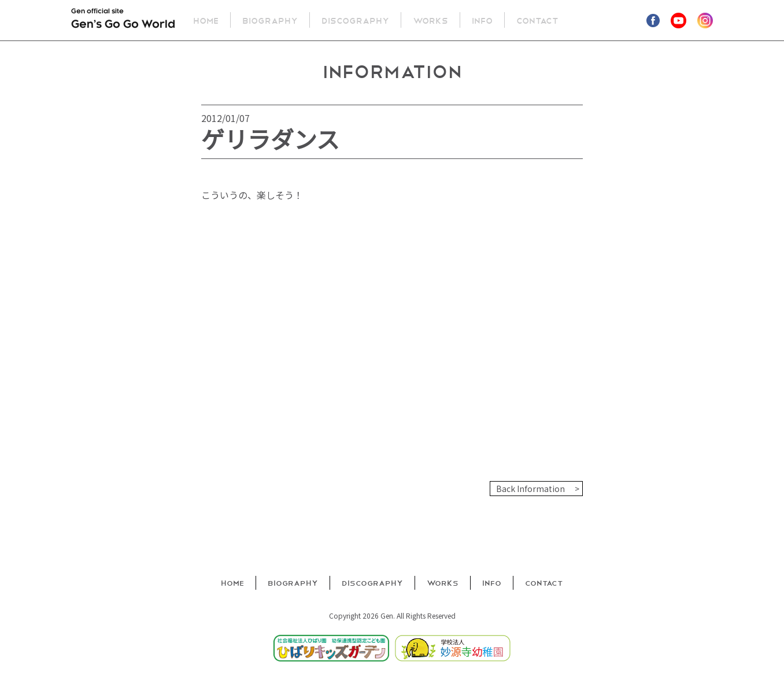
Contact (538, 20)
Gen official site (123, 21)
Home (206, 20)
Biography (271, 20)
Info (483, 20)
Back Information (530, 489)
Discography (356, 20)
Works (431, 20)
